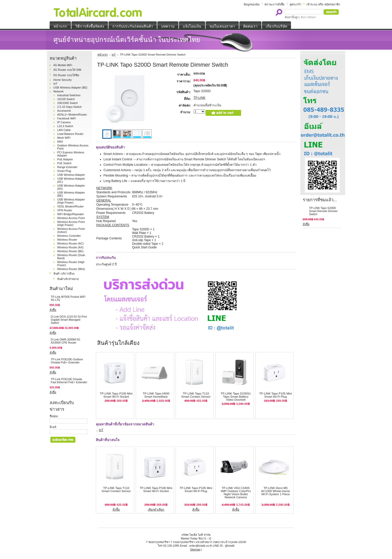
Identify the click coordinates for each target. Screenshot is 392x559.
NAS (60, 142)
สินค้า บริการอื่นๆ (64, 274)
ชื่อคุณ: (54, 416)
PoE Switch (65, 163)
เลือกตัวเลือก (156, 510)
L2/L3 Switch (65, 126)
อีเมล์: (53, 427)
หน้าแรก (103, 55)
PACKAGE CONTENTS (113, 225)
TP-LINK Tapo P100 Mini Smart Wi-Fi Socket (116, 395)
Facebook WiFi (67, 118)
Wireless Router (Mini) (71, 269)
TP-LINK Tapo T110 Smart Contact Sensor (196, 395)
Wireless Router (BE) (70, 251)
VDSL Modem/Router (71, 206)
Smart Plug (64, 171)
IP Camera (64, 122)
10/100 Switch (66, 99)
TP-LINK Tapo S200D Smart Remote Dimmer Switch (323, 211)
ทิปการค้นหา (308, 17)
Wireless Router (67, 240)
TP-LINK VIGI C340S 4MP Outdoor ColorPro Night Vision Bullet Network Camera (236, 493)
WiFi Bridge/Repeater (71, 214)
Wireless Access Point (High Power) (71, 223)
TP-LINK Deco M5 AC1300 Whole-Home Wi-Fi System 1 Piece (276, 491)
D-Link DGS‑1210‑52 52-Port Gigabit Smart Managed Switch (69, 320)
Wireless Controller (69, 236)
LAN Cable (64, 130)
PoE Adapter (65, 159)
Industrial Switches (69, 95)
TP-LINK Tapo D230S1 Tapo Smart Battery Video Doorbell (236, 397)
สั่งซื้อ (53, 310)
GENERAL (104, 200)
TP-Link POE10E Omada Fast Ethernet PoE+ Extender (69, 381)
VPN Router (65, 210)
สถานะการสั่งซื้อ (275, 4)
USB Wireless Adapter (71, 175)
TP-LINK (200, 98)
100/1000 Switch (68, 103)
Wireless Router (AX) (70, 247)
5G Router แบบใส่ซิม (66, 75)
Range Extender (67, 167)
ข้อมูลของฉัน (252, 4)
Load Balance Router (70, 134)
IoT (56, 84)
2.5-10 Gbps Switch (70, 107)
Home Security (63, 80)
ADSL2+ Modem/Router (72, 115)
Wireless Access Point (71, 218)
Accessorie (64, 111)
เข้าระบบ (312, 4)
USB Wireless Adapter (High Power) (71, 201)
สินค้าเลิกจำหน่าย (68, 279)
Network (59, 91)
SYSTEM (103, 217)
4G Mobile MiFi (63, 65)
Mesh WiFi (64, 138)
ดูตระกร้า (295, 4)
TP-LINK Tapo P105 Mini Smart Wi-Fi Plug (276, 395)
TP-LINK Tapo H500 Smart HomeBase (156, 395)
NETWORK (104, 188)
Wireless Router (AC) (71, 243)
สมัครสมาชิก (332, 4)
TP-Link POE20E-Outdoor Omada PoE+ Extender (67, 361)
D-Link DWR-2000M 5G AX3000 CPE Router (66, 341)
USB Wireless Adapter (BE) (70, 88)
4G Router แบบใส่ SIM (67, 70)
